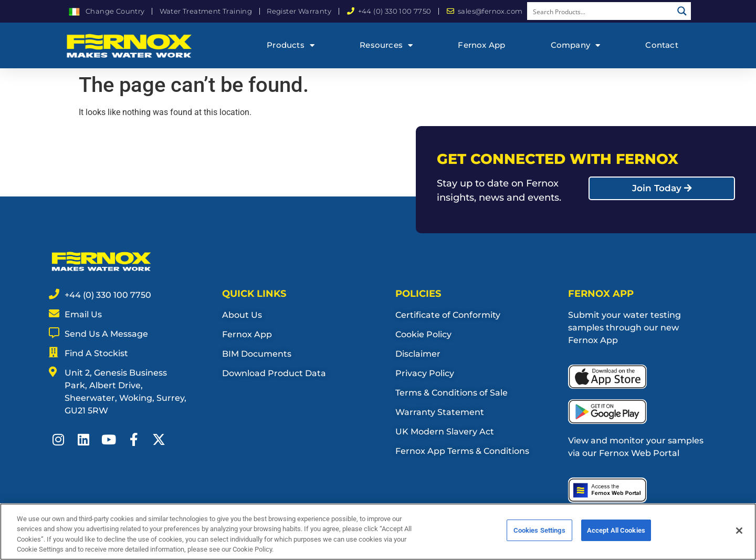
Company (576, 45)
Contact (661, 45)
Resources (386, 45)
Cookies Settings (539, 533)
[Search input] (601, 11)
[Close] (739, 533)
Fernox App (481, 45)
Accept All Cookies (616, 533)
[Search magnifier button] (682, 11)
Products (291, 45)
